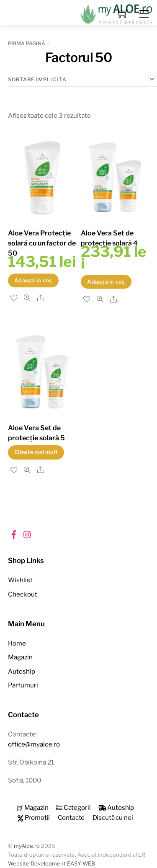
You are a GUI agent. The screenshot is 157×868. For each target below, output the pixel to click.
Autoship (22, 671)
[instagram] (28, 533)
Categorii (73, 807)
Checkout (23, 594)
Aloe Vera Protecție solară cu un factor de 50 (42, 243)
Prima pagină (27, 43)
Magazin (20, 657)
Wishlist (20, 580)
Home (17, 643)
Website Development (37, 864)
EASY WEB (81, 864)
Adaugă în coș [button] (33, 280)
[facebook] (14, 533)
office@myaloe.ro (34, 744)
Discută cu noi (113, 818)
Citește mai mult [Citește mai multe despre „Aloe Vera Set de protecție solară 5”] (36, 452)
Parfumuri (23, 685)
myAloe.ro (27, 846)
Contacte (71, 818)
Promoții (34, 818)
